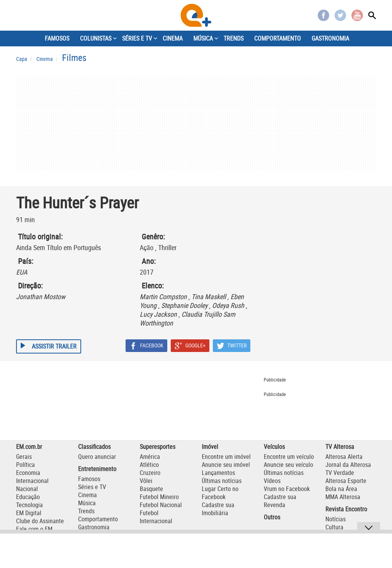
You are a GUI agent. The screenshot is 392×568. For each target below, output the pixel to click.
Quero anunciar (97, 457)
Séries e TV (92, 487)
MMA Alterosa (343, 497)
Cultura (334, 527)
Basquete (151, 489)
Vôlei (146, 481)
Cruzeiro (150, 473)
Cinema (87, 495)
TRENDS (234, 38)
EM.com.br (29, 447)
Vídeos (272, 481)
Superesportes (158, 447)
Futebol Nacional (161, 505)
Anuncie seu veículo (288, 465)
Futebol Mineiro (159, 497)
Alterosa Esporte (346, 481)
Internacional (32, 481)
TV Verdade (340, 473)
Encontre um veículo (289, 457)
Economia (28, 473)
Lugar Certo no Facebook (220, 493)
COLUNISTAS (96, 38)
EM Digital (29, 513)
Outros (272, 517)
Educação (28, 497)
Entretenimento (97, 469)
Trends (86, 511)
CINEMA (173, 38)
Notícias (336, 519)
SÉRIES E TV (137, 38)
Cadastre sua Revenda (280, 501)
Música (87, 503)
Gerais (24, 457)
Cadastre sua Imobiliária (218, 509)
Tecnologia (29, 505)
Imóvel (210, 447)
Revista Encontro (346, 509)
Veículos (274, 447)
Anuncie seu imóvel (226, 465)
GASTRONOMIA (330, 38)
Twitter (340, 15)
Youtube (357, 15)
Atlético (149, 465)
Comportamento (98, 519)
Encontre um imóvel (226, 457)
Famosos (89, 479)
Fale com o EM (34, 529)
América (150, 457)
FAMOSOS (57, 38)
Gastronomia (94, 527)
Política (25, 465)
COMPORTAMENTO (278, 38)
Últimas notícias (222, 481)
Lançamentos (218, 473)
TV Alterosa (340, 447)
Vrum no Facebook (287, 489)
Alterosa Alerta (344, 457)
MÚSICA (203, 38)
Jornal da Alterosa (348, 465)
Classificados (94, 447)
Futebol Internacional (156, 517)
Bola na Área (341, 489)
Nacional (27, 489)
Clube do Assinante (40, 521)
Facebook (323, 15)
